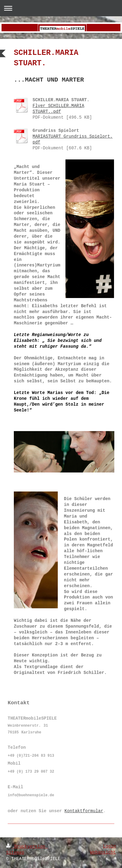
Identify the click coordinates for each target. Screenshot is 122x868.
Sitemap (15, 853)
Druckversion (27, 847)
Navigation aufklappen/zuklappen (61, 8)
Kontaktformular (84, 811)
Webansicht (103, 852)
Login (109, 846)
